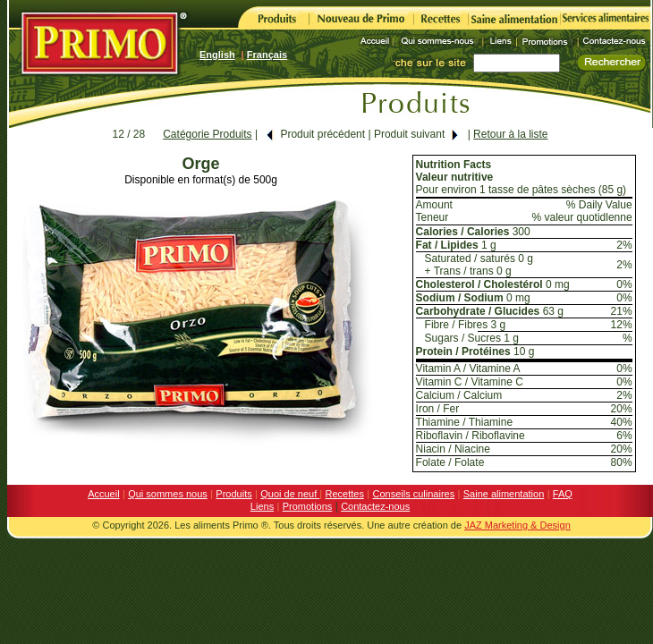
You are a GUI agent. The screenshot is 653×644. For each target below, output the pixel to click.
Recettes (345, 494)
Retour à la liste (510, 134)
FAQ (563, 494)
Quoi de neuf (290, 494)
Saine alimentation (504, 494)
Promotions (308, 506)
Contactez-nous (375, 506)
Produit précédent (315, 134)
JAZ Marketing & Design (517, 525)
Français (267, 55)
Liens (262, 506)
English (217, 55)
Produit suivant (417, 134)
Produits (233, 494)
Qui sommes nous (168, 494)
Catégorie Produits (207, 134)
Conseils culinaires (414, 494)
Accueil (103, 494)
